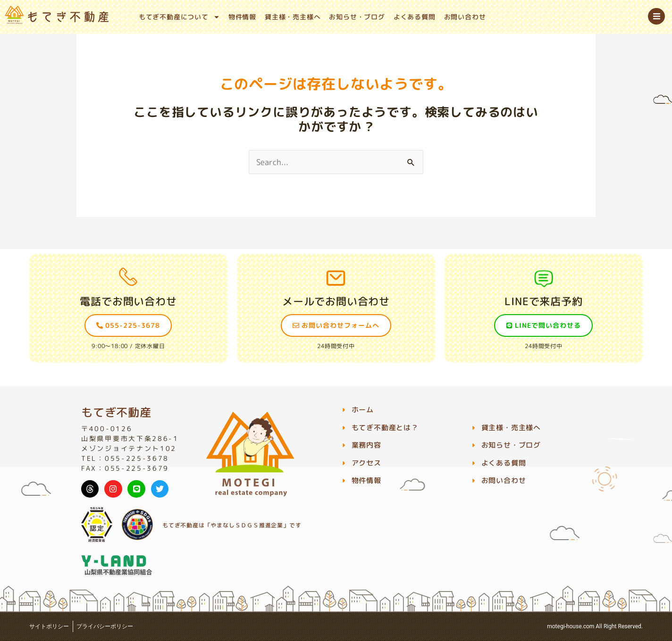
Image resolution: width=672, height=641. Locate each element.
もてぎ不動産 (116, 412)
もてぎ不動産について (179, 17)
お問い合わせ (465, 17)
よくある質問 (415, 17)
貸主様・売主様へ (293, 17)
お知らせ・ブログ (357, 17)
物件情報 (242, 17)
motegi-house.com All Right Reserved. (595, 626)
